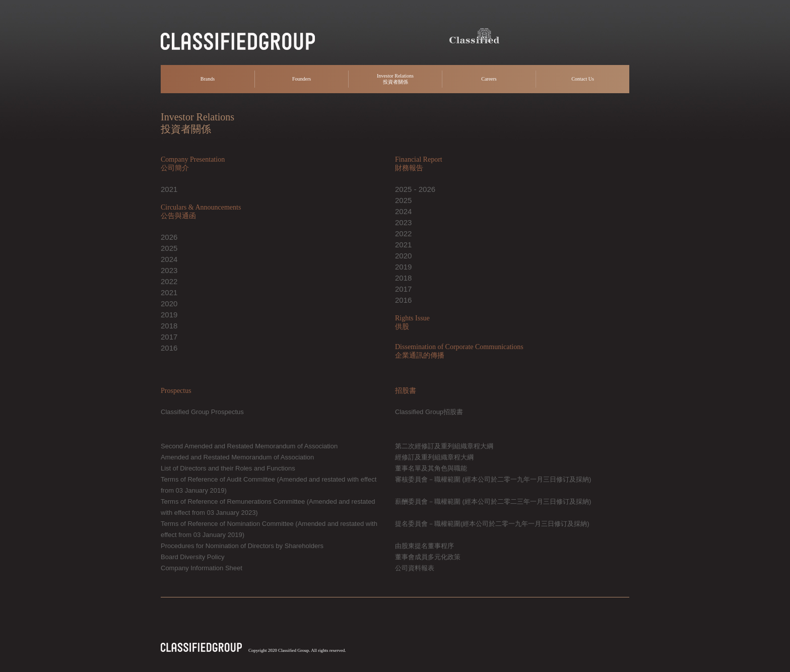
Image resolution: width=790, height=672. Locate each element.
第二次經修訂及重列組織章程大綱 (444, 446)
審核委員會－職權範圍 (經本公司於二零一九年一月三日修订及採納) (493, 479)
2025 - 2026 (415, 189)
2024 (169, 259)
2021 (169, 189)
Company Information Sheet (202, 568)
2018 (169, 326)
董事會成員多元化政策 (428, 557)
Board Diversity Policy (192, 557)
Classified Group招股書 (429, 412)
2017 (169, 337)
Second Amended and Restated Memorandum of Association (249, 446)
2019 (169, 315)
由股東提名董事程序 (424, 546)
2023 (169, 270)
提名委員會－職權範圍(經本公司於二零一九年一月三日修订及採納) (492, 524)
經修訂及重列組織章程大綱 (434, 457)
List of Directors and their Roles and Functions (228, 468)
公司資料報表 (415, 568)
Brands (208, 79)
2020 (169, 304)
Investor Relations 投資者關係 (395, 79)
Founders (302, 79)
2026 (169, 237)
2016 (169, 348)
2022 (169, 281)
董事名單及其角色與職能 (431, 468)
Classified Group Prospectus (202, 412)
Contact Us (583, 79)
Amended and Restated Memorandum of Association (237, 457)
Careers (489, 79)
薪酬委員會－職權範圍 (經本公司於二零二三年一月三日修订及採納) (493, 501)
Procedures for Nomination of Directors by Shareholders (242, 546)
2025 (169, 248)
